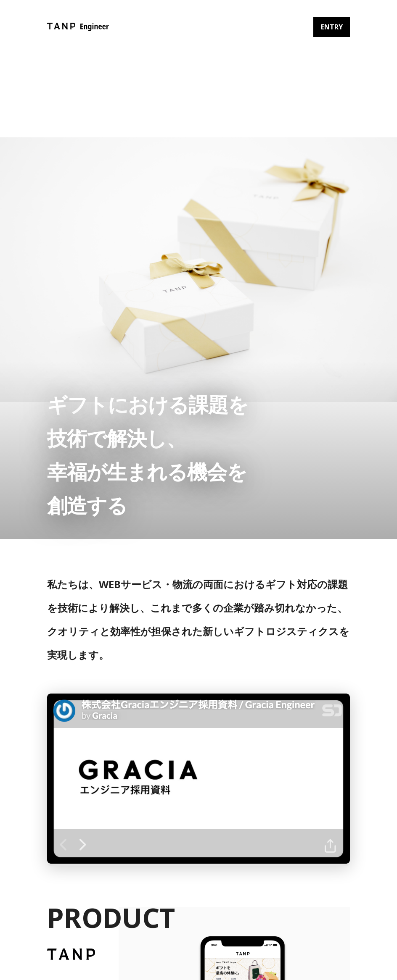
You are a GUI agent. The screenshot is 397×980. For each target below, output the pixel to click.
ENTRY (332, 27)
